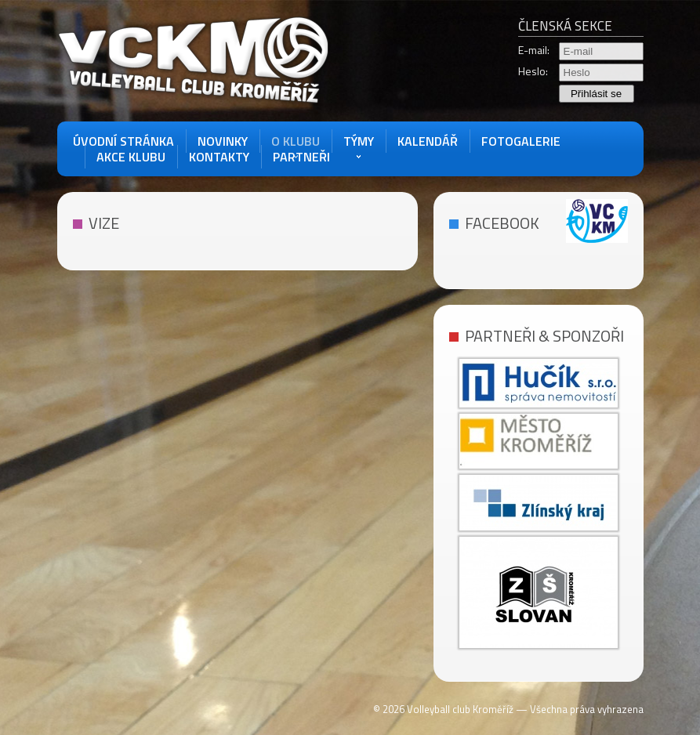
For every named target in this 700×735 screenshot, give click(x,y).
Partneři (301, 157)
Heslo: (533, 71)
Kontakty (219, 157)
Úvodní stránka (123, 141)
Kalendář (428, 141)
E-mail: (534, 50)
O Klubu (296, 141)
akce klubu (131, 157)
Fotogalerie (521, 141)
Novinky (223, 141)
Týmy (359, 141)
